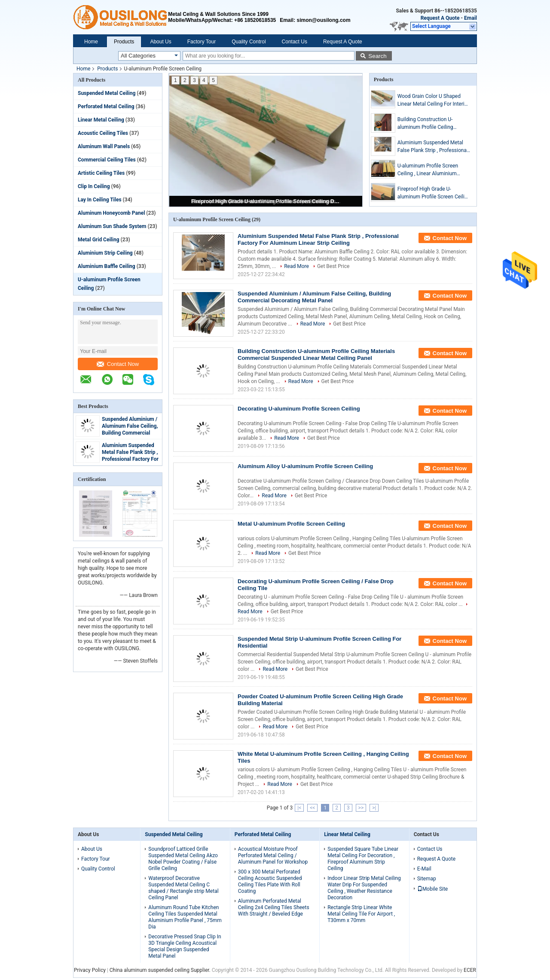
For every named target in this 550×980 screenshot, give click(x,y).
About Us (160, 42)
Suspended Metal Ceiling (107, 93)
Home (91, 42)
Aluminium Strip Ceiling (105, 253)
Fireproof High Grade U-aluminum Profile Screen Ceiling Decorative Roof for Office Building (266, 201)
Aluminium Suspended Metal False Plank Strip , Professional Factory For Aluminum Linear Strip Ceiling (130, 459)
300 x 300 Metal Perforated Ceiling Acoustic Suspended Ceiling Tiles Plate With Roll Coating (270, 881)
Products (124, 42)
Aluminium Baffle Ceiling (107, 266)
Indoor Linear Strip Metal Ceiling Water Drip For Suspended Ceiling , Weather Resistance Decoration (364, 888)
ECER (470, 970)
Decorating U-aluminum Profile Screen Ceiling (299, 409)
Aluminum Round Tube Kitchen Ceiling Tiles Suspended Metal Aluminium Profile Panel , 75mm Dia (185, 917)
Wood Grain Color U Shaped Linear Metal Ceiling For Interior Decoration (433, 100)
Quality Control (249, 42)
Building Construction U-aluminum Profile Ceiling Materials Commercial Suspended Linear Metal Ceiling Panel (434, 124)
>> (361, 808)
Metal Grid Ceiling (99, 240)
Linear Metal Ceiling (101, 120)
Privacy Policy (90, 970)
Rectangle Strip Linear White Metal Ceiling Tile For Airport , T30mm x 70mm (361, 914)
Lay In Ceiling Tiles (100, 200)
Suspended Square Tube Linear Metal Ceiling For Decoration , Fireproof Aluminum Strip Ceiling (363, 859)
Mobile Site (433, 889)
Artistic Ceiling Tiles (101, 173)
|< (299, 808)
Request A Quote (440, 18)
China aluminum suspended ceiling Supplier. (161, 970)
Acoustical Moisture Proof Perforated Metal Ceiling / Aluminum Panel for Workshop (273, 855)
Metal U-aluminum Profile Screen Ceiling (291, 524)
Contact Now (118, 364)
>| (374, 808)
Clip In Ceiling (94, 186)
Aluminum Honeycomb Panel (111, 213)
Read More (296, 266)
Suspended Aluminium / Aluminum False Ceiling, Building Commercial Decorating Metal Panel (314, 297)
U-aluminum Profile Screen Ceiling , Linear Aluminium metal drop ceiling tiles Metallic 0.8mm (433, 170)
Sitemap (427, 879)
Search (377, 56)
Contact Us (295, 42)
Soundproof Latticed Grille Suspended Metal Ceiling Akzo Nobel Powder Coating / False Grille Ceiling (183, 859)
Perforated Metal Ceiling (106, 107)
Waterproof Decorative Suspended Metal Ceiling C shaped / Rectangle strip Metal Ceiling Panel (183, 888)
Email (471, 18)
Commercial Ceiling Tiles (107, 160)
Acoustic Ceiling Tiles (103, 133)
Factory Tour (202, 42)
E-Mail (424, 869)
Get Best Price (333, 266)
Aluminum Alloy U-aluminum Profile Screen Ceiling (305, 466)
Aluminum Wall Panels (104, 146)
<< (312, 808)
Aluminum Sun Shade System (112, 226)
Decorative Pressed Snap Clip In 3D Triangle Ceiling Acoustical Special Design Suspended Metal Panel (185, 946)
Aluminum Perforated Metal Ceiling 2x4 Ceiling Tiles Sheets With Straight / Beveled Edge (274, 907)
